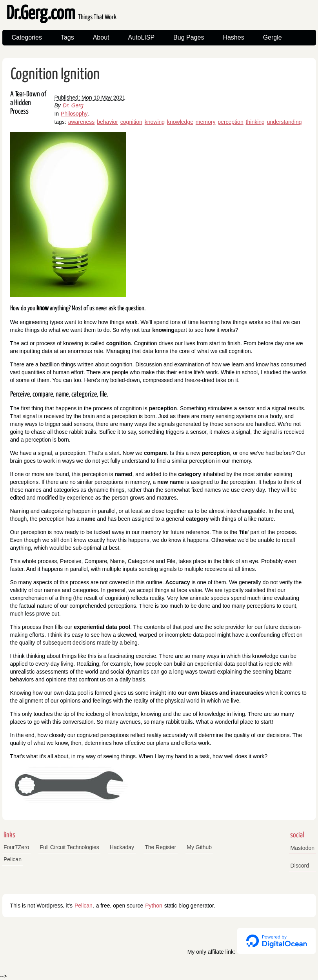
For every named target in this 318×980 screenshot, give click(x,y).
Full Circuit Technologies (69, 847)
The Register (160, 847)
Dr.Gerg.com (61, 14)
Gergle (273, 37)
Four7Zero (16, 847)
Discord (300, 866)
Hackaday (122, 847)
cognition (131, 122)
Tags (67, 37)
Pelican (13, 859)
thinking (255, 122)
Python (154, 906)
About (101, 37)
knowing (155, 122)
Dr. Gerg (73, 105)
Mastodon (303, 848)
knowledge (180, 122)
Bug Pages (189, 37)
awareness (82, 122)
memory (206, 122)
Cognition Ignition (55, 75)
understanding (284, 122)
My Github (199, 847)
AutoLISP (141, 37)
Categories (27, 37)
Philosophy (74, 114)
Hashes (233, 37)
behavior (107, 122)
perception (230, 122)
